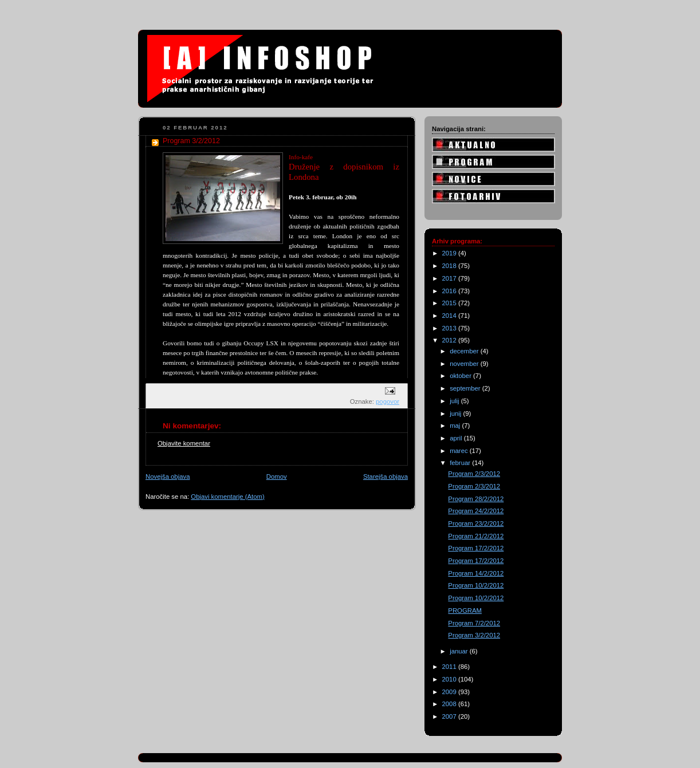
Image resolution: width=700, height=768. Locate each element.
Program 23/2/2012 (476, 523)
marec (460, 451)
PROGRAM (465, 611)
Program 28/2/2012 (476, 499)
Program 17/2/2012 (476, 548)
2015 (450, 303)
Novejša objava (168, 476)
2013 (450, 328)
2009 (450, 692)
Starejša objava (386, 476)
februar (461, 463)
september (466, 388)
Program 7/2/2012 (474, 623)
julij (455, 401)
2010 (450, 679)
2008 (450, 704)
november (465, 364)
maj (456, 426)
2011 (450, 667)
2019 (450, 253)
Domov (277, 476)
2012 (450, 340)
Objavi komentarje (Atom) (227, 497)
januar (460, 651)
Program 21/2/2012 (476, 536)
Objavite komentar (184, 443)
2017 (450, 278)
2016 (450, 291)
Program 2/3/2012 (474, 474)
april (457, 438)
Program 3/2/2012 (474, 635)
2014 (450, 316)
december (465, 351)
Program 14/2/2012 (476, 573)
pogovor (388, 401)
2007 (450, 716)
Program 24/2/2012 (476, 511)
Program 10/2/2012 (476, 585)
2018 (450, 266)
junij (456, 413)
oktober (461, 376)
